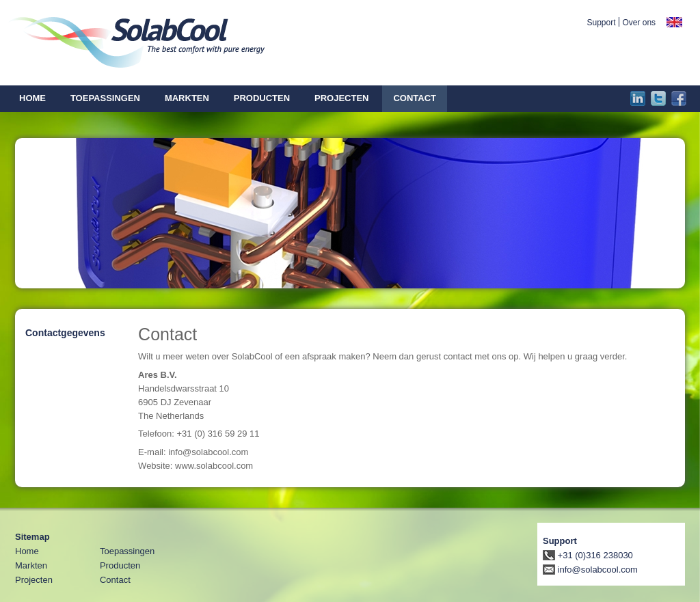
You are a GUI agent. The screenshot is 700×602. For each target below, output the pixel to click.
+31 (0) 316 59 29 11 (218, 434)
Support (602, 23)
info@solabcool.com (208, 452)
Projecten (34, 580)
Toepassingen (127, 551)
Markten (31, 565)
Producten (120, 565)
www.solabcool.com (214, 466)
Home (27, 551)
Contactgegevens (65, 333)
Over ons (639, 23)
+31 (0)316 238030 (588, 555)
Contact (115, 580)
